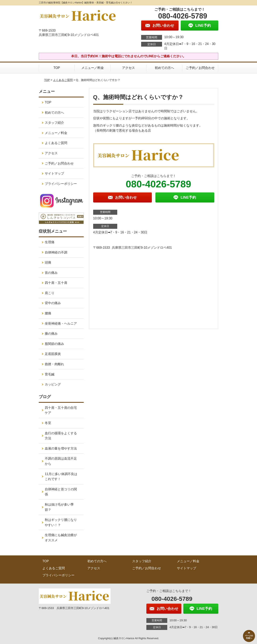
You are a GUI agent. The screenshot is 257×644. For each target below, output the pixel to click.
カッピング (53, 384)
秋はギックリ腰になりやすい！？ (61, 522)
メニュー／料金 (93, 68)
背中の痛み (53, 303)
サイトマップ (54, 173)
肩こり (50, 293)
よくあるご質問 (63, 80)
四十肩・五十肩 (56, 283)
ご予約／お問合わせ (200, 68)
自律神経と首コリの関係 (61, 492)
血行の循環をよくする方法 (61, 436)
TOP (57, 68)
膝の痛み (51, 334)
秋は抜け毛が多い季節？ (59, 507)
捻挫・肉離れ (54, 364)
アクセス (128, 68)
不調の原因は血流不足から (61, 461)
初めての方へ (164, 68)
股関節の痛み (54, 344)
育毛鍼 (50, 374)
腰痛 (48, 313)
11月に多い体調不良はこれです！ (61, 477)
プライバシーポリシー (61, 184)
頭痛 (48, 262)
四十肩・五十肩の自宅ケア (61, 410)
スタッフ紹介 (54, 123)
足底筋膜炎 (53, 354)
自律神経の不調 (56, 252)
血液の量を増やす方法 (61, 448)
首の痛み (51, 273)
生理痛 (50, 242)
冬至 (48, 423)
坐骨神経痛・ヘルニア (61, 324)
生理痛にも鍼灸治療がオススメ (61, 538)
